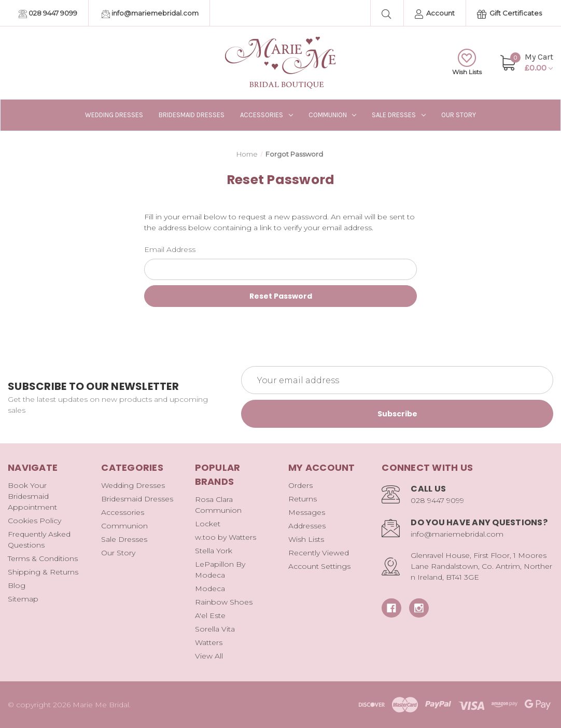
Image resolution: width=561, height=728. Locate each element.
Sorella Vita (215, 629)
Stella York (214, 551)
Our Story (459, 115)
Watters (209, 642)
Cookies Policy (34, 521)
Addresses (307, 526)
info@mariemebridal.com (150, 13)
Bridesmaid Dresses (192, 115)
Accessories (267, 115)
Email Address (170, 249)
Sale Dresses (399, 115)
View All (209, 656)
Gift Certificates (509, 14)
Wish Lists (467, 62)
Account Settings (319, 566)
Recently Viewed (319, 553)
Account (435, 14)
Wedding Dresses (114, 115)
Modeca (210, 589)
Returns (303, 499)
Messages (307, 512)
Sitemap (23, 599)
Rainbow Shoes (224, 602)
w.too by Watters (226, 537)
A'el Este (210, 615)
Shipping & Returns (43, 572)
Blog (17, 585)
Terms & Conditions (43, 558)
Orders (300, 485)
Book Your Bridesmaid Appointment (32, 496)
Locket (208, 524)
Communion (333, 115)
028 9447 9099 (48, 13)
